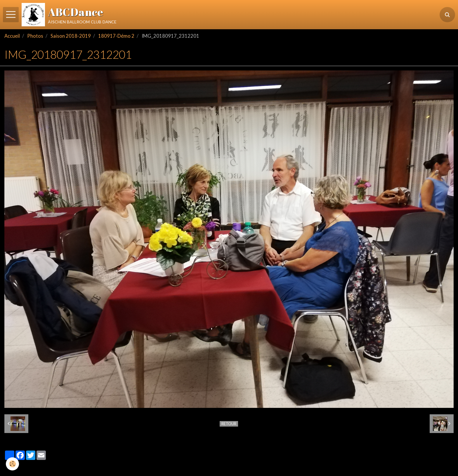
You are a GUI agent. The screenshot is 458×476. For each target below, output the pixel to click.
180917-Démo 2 (116, 36)
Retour (229, 424)
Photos (35, 36)
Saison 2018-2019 (71, 36)
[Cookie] (12, 464)
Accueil (12, 36)
